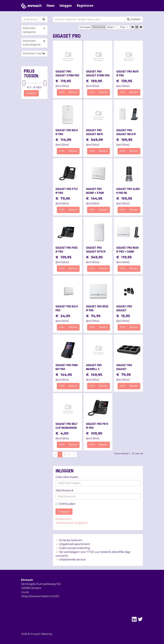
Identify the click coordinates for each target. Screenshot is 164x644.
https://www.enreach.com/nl (40, 596)
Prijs (124, 27)
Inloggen (66, 6)
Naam (113, 27)
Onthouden (65, 504)
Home (51, 6)
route (25, 592)
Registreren (85, 6)
